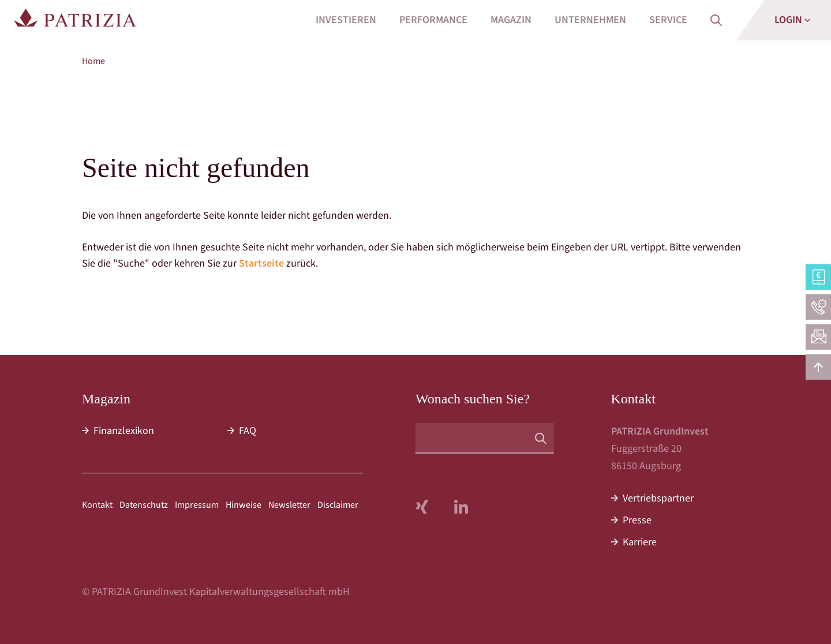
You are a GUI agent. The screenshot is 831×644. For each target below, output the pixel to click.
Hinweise (244, 505)
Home (93, 61)
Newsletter (289, 505)
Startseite (261, 263)
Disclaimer (338, 505)
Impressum (197, 505)
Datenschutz (144, 505)
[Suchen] (541, 438)
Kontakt (97, 505)
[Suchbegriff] (485, 438)
